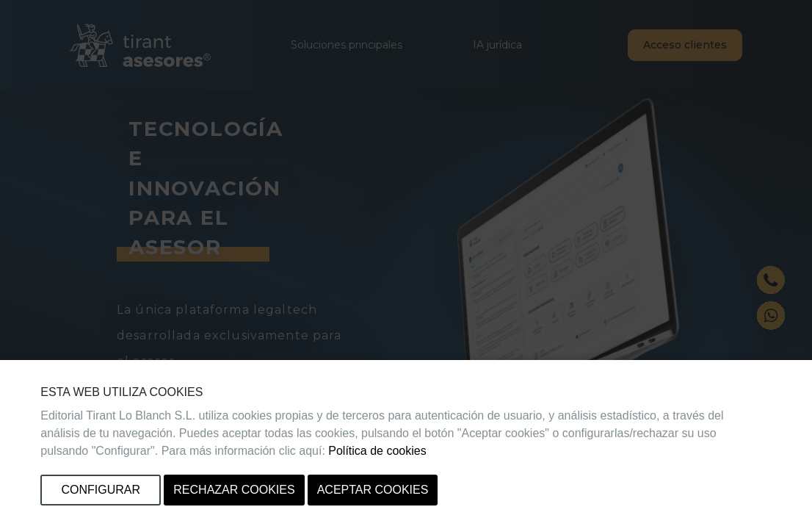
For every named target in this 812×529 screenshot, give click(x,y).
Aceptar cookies (373, 490)
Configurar (101, 490)
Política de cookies (377, 451)
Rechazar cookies (234, 490)
